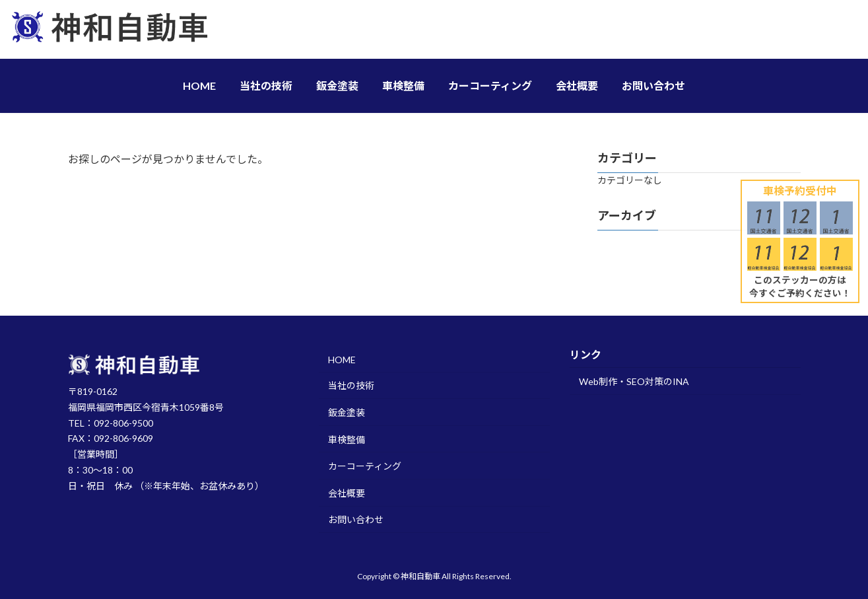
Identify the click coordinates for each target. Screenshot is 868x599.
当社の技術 (351, 385)
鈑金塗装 (347, 412)
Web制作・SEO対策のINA (634, 381)
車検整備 (347, 439)
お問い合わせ (356, 519)
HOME (342, 359)
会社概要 (347, 492)
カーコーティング (365, 466)
